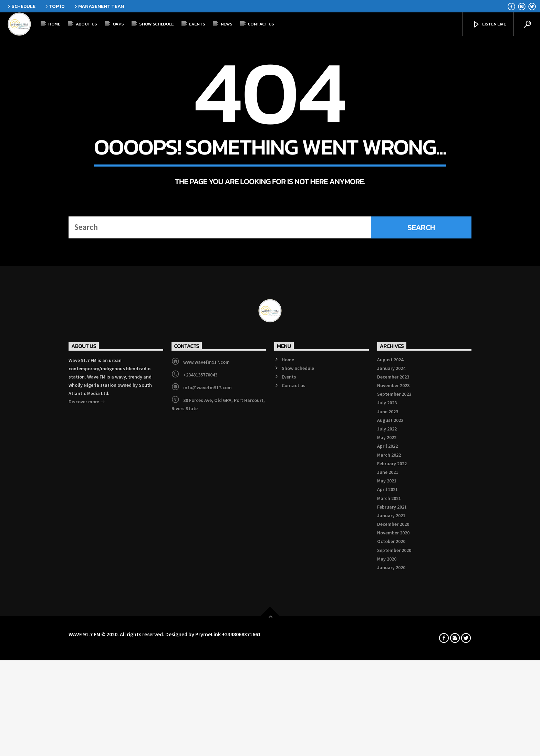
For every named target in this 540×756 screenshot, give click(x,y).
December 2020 (393, 714)
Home (54, 24)
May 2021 (387, 670)
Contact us (261, 24)
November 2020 (393, 722)
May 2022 (387, 627)
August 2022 (390, 610)
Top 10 (54, 6)
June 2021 (388, 662)
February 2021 (392, 696)
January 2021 (391, 705)
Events (197, 24)
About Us (86, 24)
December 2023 (393, 566)
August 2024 (390, 549)
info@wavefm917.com (207, 577)
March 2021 (389, 688)
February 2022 (392, 653)
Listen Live (489, 25)
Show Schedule (156, 24)
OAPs (118, 24)
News (227, 24)
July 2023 (387, 593)
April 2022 (387, 636)
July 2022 (387, 618)
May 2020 (387, 748)
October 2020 (391, 731)
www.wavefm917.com (206, 552)
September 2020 (394, 740)
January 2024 (391, 558)
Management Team (99, 6)
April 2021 (387, 679)
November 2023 (393, 575)
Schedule (21, 6)
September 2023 (394, 584)
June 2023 (388, 601)
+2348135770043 (200, 564)
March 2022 (389, 645)
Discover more (87, 592)
